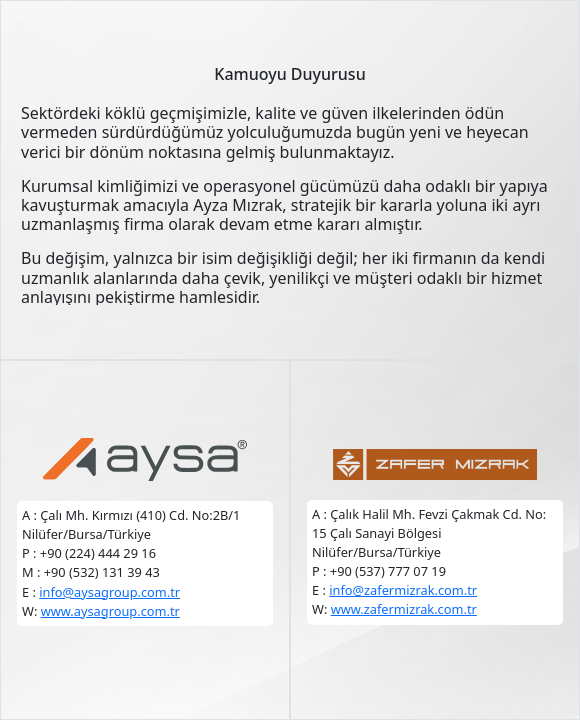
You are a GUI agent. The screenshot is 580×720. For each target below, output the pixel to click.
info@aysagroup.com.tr (109, 592)
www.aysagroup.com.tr (110, 611)
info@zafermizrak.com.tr (403, 590)
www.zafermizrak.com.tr (404, 609)
